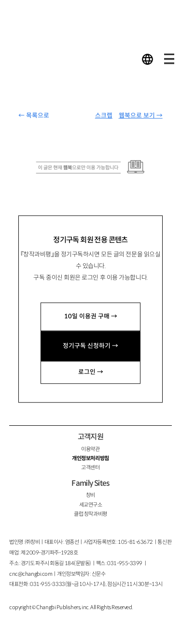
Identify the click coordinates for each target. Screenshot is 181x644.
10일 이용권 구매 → (91, 316)
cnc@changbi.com (31, 574)
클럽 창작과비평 (90, 514)
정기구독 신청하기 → (90, 346)
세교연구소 (91, 505)
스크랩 (104, 116)
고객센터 (90, 467)
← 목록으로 (34, 116)
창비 (90, 495)
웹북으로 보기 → (141, 116)
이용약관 (90, 449)
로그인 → (91, 372)
